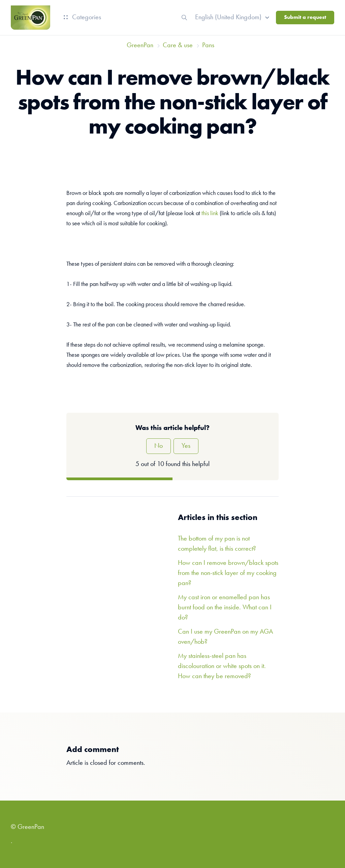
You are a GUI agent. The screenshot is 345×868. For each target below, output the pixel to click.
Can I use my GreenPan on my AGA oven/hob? (225, 637)
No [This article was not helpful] (159, 446)
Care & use (178, 46)
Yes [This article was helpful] (186, 446)
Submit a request (305, 18)
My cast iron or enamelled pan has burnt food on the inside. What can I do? (225, 608)
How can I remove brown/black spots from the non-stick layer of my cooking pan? (228, 573)
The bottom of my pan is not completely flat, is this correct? (217, 544)
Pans (208, 46)
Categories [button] (82, 18)
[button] (233, 18)
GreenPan (140, 46)
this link (210, 213)
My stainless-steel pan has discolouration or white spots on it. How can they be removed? (222, 666)
